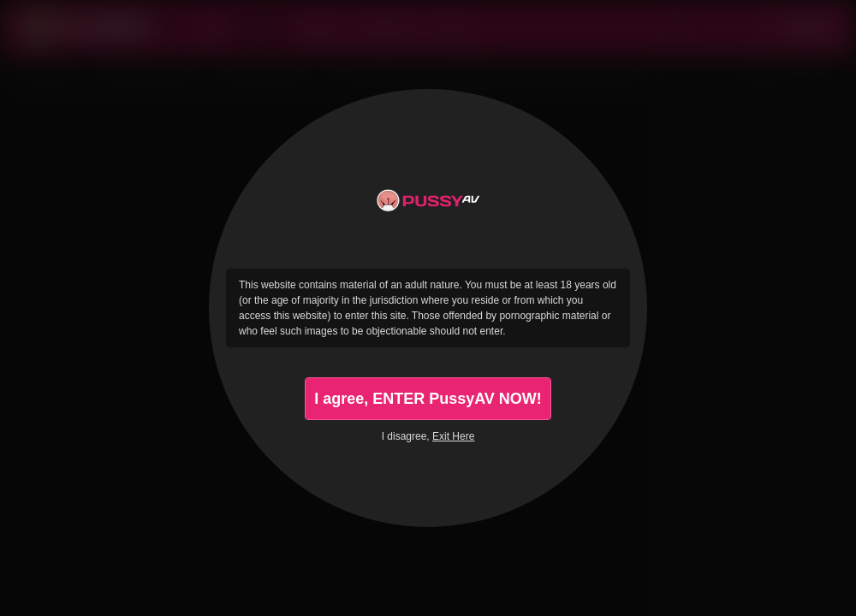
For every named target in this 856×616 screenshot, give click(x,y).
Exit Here (453, 436)
